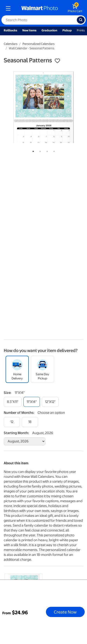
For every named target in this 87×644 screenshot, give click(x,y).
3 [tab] (46, 150)
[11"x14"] (32, 402)
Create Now (65, 612)
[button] (57, 61)
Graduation (49, 30)
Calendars (11, 44)
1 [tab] (32, 150)
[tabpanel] (43, 107)
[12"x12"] (50, 402)
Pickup (67, 30)
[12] (12, 422)
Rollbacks (10, 30)
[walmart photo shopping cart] (75, 8)
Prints (81, 30)
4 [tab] (53, 150)
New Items (29, 30)
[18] (30, 422)
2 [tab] (39, 150)
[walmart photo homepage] (40, 8)
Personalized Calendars (39, 44)
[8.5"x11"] (13, 402)
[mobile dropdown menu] (8, 8)
